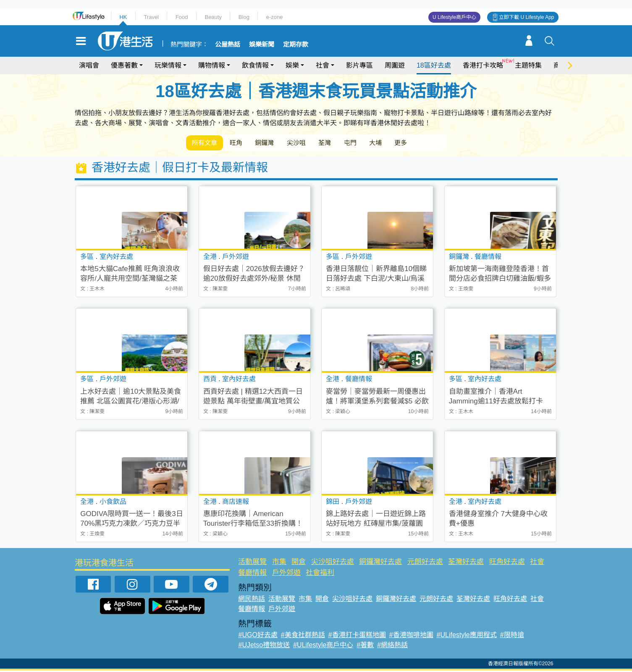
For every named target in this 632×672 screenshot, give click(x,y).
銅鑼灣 (276, 144)
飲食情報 (255, 65)
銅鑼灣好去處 (380, 563)
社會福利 (320, 574)
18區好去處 (434, 65)
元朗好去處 (425, 563)
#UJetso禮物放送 (264, 647)
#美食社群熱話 (303, 636)
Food (182, 17)
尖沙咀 (312, 144)
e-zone (275, 17)
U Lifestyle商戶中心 (454, 17)
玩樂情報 (168, 65)
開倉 (299, 563)
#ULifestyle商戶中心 (323, 647)
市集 (279, 563)
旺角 (243, 144)
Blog (244, 17)
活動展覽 (252, 563)
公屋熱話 (228, 45)
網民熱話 (252, 600)
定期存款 (296, 45)
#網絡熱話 (392, 647)
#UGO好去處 (258, 636)
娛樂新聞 (262, 45)
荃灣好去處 (466, 563)
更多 (433, 144)
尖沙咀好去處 (333, 563)
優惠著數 (124, 65)
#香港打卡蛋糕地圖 (357, 636)
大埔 (404, 144)
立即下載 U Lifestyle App (526, 17)
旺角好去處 (507, 563)
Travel (151, 17)
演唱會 (89, 65)
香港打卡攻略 (483, 65)
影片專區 (359, 65)
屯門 (374, 144)
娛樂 (292, 65)
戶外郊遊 (286, 574)
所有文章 (207, 144)
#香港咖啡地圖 (411, 636)
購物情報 (212, 65)
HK (123, 17)
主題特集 (528, 65)
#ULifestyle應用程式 (467, 636)
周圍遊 (395, 65)
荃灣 (345, 144)
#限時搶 (512, 636)
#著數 (365, 647)
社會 (323, 65)
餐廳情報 (252, 574)
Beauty (213, 17)
